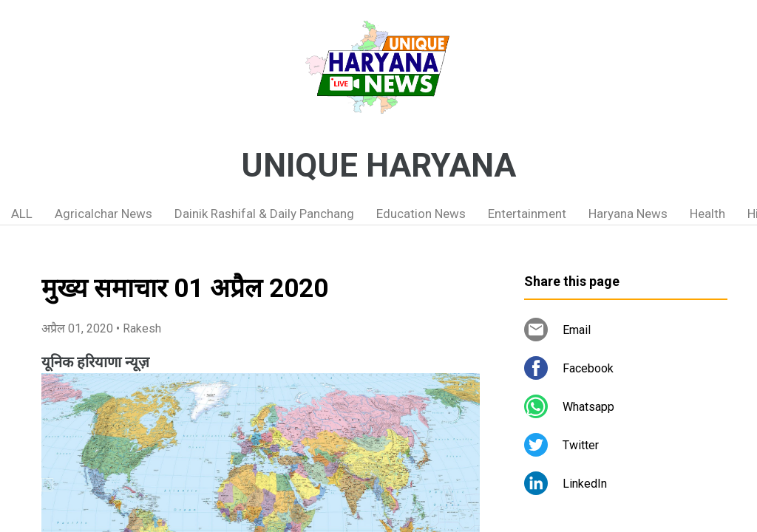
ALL (22, 214)
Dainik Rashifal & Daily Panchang (264, 214)
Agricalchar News (103, 214)
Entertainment (527, 214)
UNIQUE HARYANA (378, 166)
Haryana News (628, 214)
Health (707, 214)
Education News (421, 214)
